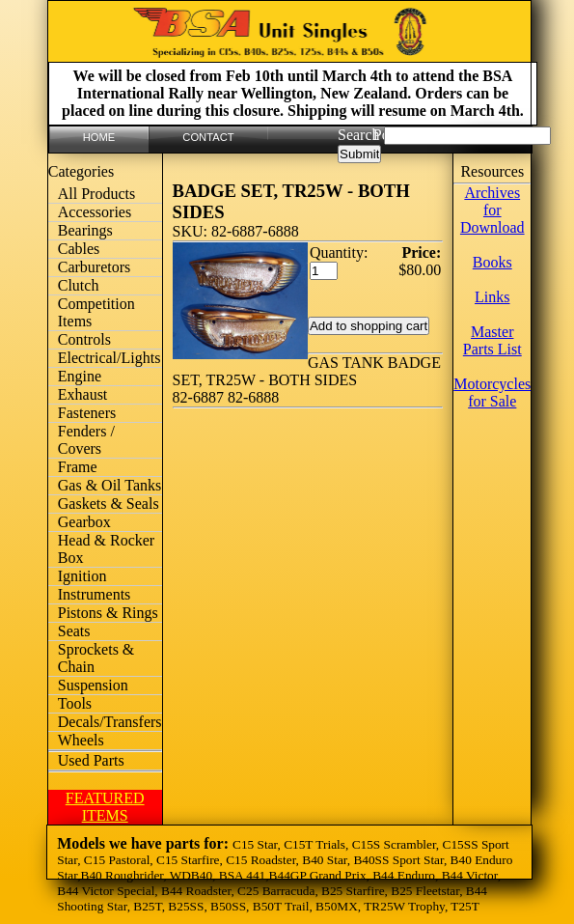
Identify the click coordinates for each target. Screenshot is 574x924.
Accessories (95, 212)
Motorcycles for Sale (492, 392)
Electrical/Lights (109, 358)
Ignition (82, 576)
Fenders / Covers (86, 440)
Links (492, 297)
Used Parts (91, 760)
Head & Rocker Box (106, 549)
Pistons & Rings (108, 613)
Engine (80, 376)
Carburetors (95, 267)
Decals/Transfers (110, 722)
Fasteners (87, 413)
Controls (84, 339)
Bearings (85, 230)
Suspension (93, 685)
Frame (78, 467)
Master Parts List (492, 340)
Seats (74, 631)
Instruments (95, 594)
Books (492, 262)
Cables (79, 249)
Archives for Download (492, 210)
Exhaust (83, 394)
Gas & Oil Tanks (109, 485)
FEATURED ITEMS (105, 807)
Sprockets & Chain (96, 658)
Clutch (79, 285)
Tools (75, 703)
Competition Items (96, 312)
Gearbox (84, 522)
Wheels (81, 740)
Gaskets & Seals (109, 504)
